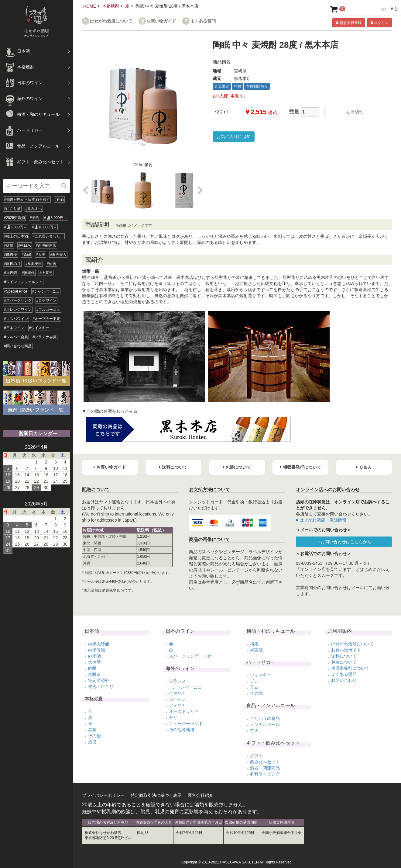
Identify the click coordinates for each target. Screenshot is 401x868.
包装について (344, 662)
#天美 (41, 255)
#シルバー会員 (16, 337)
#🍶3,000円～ (56, 218)
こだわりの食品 (265, 718)
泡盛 (92, 742)
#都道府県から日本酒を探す (27, 200)
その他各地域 (182, 730)
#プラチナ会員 (45, 337)
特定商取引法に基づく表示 (156, 795)
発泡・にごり (101, 686)
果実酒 (256, 650)
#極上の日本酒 (16, 236)
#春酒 (59, 200)
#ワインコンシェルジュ (23, 282)
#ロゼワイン (47, 300)
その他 (94, 736)
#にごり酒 (12, 209)
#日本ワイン (14, 328)
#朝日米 (25, 245)
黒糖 (92, 730)
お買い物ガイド (161, 21)
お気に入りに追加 (234, 137)
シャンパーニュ (187, 687)
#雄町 (9, 245)
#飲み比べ (34, 209)
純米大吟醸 (99, 644)
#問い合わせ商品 (18, 346)
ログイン (380, 23)
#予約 (34, 218)
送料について (344, 656)
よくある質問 (203, 21)
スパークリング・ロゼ (190, 656)
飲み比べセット (265, 762)
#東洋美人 (58, 255)
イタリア (177, 693)
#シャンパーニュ (46, 291)
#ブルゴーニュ (48, 310)
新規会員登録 (348, 23)
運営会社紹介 (200, 795)
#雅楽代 (28, 273)
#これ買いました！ (48, 236)
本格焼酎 (111, 6)
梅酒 (254, 644)
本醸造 (94, 674)
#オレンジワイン (18, 310)
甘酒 (254, 731)
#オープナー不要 (47, 319)
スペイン (177, 699)
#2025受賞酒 (14, 218)
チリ (173, 717)
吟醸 (92, 668)
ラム (254, 687)
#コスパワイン (16, 319)
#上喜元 (46, 273)
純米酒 (94, 656)
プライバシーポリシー (103, 795)
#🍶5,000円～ (15, 227)
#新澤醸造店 (46, 245)
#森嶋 (27, 255)
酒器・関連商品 (265, 768)
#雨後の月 (12, 264)
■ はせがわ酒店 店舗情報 (321, 520)
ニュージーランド (186, 724)
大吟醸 (94, 662)
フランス (177, 681)
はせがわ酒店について (111, 21)
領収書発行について (350, 668)
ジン (254, 681)
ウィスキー (261, 675)
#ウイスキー (39, 328)
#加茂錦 (10, 273)
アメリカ (177, 705)
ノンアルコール (265, 724)
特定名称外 (99, 680)
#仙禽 (51, 264)
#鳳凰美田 (34, 264)
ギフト (256, 756)
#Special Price (16, 291)
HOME (90, 6)
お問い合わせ (344, 680)
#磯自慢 (10, 255)
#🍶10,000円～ (44, 227)
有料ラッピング (265, 774)
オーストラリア (184, 711)
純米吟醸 (97, 650)
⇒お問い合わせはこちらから (344, 542)
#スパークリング (18, 300)
